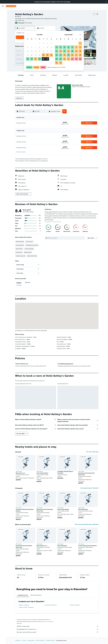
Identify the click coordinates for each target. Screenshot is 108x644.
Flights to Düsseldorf (24, 605)
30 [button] (43, 59)
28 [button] (36, 59)
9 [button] (43, 47)
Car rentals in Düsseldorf (51, 605)
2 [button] (43, 43)
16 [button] (43, 51)
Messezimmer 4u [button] (20, 473)
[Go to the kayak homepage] (11, 6)
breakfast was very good (32, 245)
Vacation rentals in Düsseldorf (26, 607)
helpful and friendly (32, 256)
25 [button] (51, 55)
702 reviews (28, 23)
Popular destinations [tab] (36, 595)
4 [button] (51, 43)
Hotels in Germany (40, 640)
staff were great (20, 242)
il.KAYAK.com (18, 640)
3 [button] (47, 43)
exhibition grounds (20, 256)
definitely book (28, 252)
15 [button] (40, 51)
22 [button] (39, 55)
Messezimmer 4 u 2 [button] (42, 546)
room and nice (29, 242)
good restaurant (20, 245)
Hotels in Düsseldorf (75, 605)
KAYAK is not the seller (58, 626)
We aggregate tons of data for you (58, 629)
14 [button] (36, 51)
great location (19, 249)
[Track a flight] (3, 26)
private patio (19, 252)
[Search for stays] (3, 14)
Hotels (24, 640)
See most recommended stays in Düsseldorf (87, 524)
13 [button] (32, 51)
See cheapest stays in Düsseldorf (90, 488)
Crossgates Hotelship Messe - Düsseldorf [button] (66, 472)
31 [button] (47, 59)
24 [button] (47, 55)
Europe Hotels (31, 640)
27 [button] (32, 59)
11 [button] (51, 47)
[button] (106, 2)
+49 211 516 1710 (20, 21)
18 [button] (51, 51)
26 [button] (28, 59)
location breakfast (29, 249)
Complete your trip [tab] (23, 595)
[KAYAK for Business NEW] (3, 29)
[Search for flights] (3, 11)
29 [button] (39, 59)
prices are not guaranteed (48, 622)
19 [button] (28, 55)
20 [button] (32, 55)
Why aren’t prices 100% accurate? (58, 632)
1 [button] (39, 43)
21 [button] (36, 55)
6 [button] (32, 47)
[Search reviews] (66, 238)
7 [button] (36, 47)
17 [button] (47, 51)
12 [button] (28, 51)
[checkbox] (23, 284)
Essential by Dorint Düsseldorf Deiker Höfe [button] (86, 474)
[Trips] (3, 34)
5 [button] (28, 47)
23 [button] (43, 55)
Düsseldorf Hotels (50, 640)
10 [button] (47, 47)
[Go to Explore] (3, 23)
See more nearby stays (92, 452)
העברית (68, 2)
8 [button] (40, 47)
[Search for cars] (3, 18)
